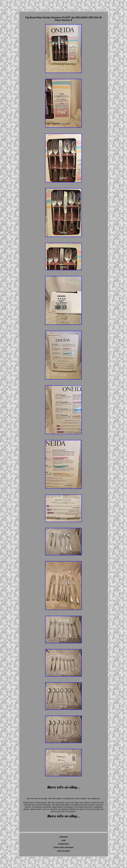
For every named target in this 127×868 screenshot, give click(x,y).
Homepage (63, 837)
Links (63, 840)
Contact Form (64, 844)
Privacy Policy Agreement (63, 847)
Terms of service (63, 851)
